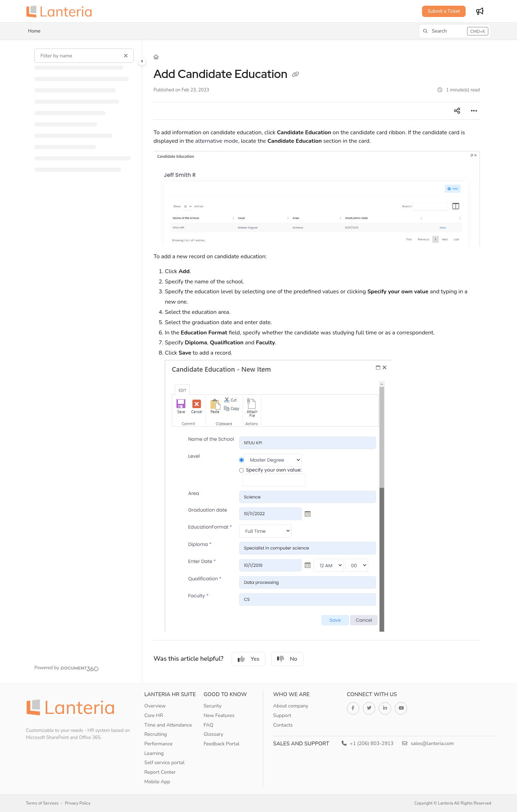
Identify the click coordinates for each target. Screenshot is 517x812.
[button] (455, 31)
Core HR (154, 715)
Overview (155, 706)
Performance (158, 744)
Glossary (213, 734)
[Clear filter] (126, 56)
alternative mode (217, 141)
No (287, 659)
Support (282, 715)
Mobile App (157, 782)
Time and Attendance (168, 725)
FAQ (208, 725)
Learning (154, 753)
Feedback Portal (221, 744)
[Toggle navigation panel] (142, 61)
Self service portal (164, 763)
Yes (249, 659)
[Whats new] (480, 11)
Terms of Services (42, 803)
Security (212, 706)
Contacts (283, 725)
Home (34, 31)
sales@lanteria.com (428, 743)
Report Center (160, 772)
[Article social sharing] (457, 111)
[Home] (61, 11)
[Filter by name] (84, 56)
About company (291, 706)
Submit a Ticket (444, 11)
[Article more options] (474, 111)
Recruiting (156, 734)
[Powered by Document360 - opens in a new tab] (67, 668)
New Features (219, 715)
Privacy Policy (78, 803)
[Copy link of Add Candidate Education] (296, 75)
